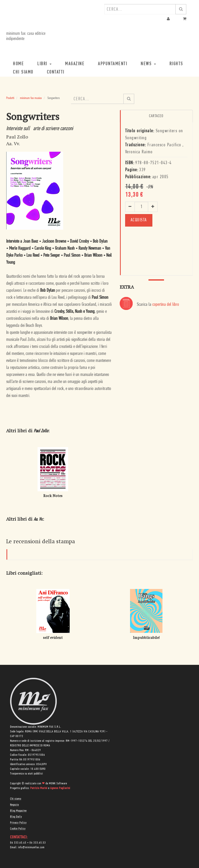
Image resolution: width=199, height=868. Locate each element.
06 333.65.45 (18, 843)
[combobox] (140, 9)
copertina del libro (166, 305)
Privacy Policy (18, 823)
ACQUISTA (139, 220)
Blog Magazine (18, 811)
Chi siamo (16, 799)
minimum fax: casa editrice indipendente (26, 36)
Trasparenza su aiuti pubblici (27, 774)
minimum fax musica (31, 98)
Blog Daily (16, 817)
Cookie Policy (18, 829)
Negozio (15, 805)
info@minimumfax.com (31, 847)
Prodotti (10, 98)
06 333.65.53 (38, 843)
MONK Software (58, 784)
